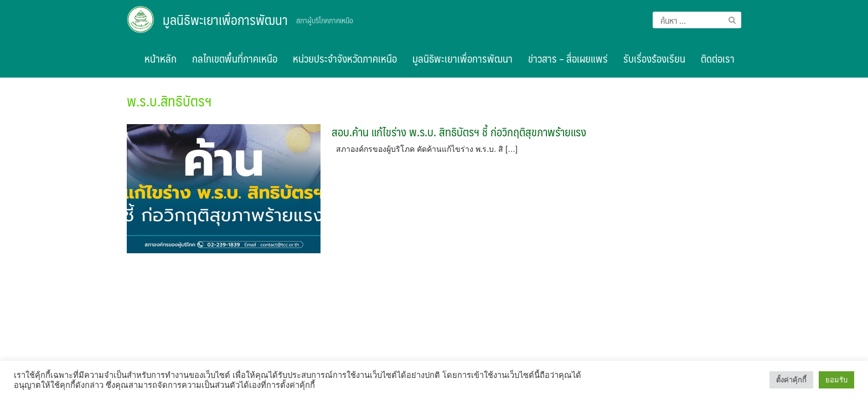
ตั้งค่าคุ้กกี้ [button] (791, 380)
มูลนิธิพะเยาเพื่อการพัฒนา (225, 19)
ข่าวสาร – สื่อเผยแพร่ (568, 58)
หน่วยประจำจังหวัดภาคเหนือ (345, 58)
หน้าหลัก (161, 58)
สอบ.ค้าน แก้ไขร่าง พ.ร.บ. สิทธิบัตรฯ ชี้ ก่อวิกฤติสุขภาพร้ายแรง (459, 132)
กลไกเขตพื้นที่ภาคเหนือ (235, 58)
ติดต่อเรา (718, 58)
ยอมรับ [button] (836, 380)
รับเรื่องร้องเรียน (654, 58)
